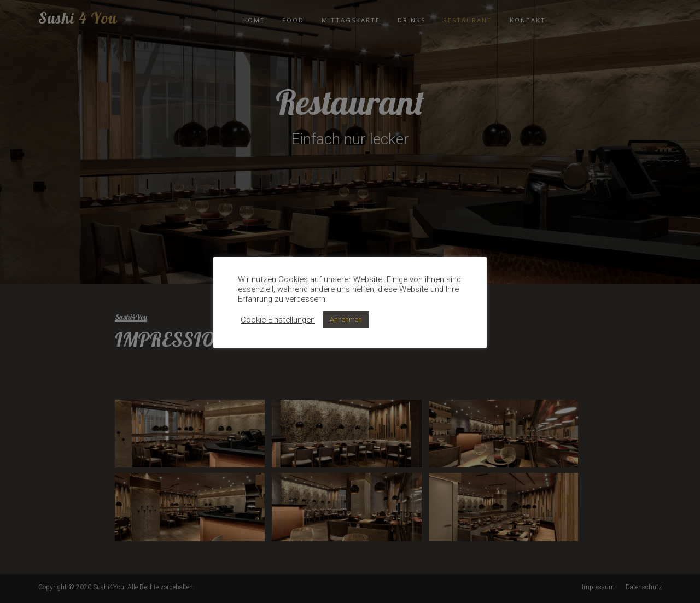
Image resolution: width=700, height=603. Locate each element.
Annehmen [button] (346, 320)
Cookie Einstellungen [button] (278, 320)
